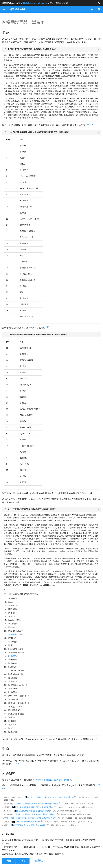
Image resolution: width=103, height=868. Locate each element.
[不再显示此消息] (99, 3)
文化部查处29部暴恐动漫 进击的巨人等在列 (33, 811)
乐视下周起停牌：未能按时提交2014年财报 (30, 825)
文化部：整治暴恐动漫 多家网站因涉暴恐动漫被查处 (36, 814)
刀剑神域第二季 (15, 634)
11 (3, 788)
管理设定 (39, 861)
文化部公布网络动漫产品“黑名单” (28, 822)
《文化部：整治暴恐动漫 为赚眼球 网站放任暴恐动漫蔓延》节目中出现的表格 (38, 132)
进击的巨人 (13, 656)
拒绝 (23, 861)
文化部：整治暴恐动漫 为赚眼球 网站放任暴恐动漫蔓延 (37, 804)
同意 (9, 861)
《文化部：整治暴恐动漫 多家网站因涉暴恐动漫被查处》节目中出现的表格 (37, 334)
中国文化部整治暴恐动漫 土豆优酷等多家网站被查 (34, 807)
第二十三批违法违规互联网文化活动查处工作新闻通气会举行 (32, 509)
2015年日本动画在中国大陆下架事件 (52, 780)
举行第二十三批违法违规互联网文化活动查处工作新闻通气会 (32, 49)
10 (99, 785)
